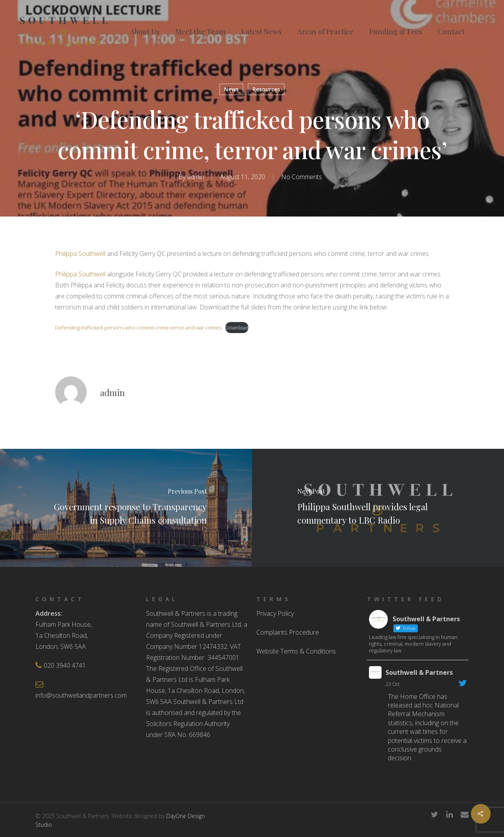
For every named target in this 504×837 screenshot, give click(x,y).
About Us (145, 31)
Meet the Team (200, 31)
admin (195, 177)
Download (237, 328)
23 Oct (393, 684)
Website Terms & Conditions (296, 651)
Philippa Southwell (80, 254)
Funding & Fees (396, 31)
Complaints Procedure (288, 632)
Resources (266, 89)
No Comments (302, 177)
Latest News (261, 31)
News (231, 89)
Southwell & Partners (419, 672)
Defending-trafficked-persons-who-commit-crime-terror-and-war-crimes (138, 328)
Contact (451, 31)
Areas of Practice (325, 31)
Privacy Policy (275, 613)
